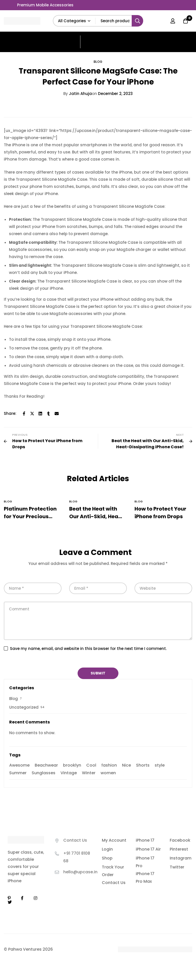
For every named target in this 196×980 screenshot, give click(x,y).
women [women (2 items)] (108, 773)
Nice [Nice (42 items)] (126, 765)
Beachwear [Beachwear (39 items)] (46, 765)
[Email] (57, 414)
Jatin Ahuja (78, 94)
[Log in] (173, 21)
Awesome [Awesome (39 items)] (19, 765)
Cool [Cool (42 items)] (91, 765)
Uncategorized (24, 707)
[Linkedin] (40, 414)
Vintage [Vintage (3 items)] (69, 773)
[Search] (137, 21)
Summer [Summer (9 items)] (18, 773)
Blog (98, 62)
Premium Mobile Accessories (45, 5)
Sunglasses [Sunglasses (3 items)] (44, 773)
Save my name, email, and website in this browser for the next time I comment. (88, 649)
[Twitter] (32, 414)
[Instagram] (35, 898)
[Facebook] (24, 414)
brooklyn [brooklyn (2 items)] (72, 765)
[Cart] (186, 21)
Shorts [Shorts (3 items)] (143, 765)
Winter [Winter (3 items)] (89, 773)
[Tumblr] (48, 414)
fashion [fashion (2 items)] (109, 765)
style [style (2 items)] (160, 765)
